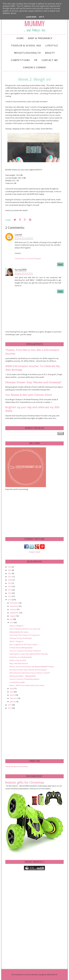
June (12, 622)
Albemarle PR (52, 975)
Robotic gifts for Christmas (25, 782)
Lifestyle (52, 46)
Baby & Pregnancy (40, 38)
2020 (10, 580)
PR (36, 60)
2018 (10, 586)
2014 (10, 600)
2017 (10, 590)
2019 (10, 583)
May (12, 688)
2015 (10, 596)
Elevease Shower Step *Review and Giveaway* (33, 382)
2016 (10, 593)
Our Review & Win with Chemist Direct (29, 395)
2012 (10, 708)
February (14, 698)
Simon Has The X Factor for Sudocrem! (25, 635)
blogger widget (34, 552)
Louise (18, 234)
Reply (60, 264)
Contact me (50, 60)
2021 (10, 577)
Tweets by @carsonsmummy (17, 766)
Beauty (50, 53)
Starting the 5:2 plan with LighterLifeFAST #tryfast (29, 654)
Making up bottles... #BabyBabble (23, 676)
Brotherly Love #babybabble (21, 657)
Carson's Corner (34, 67)
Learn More (31, 17)
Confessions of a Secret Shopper (28, 259)
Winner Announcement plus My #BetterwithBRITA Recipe (32, 667)
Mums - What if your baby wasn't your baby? (27, 685)
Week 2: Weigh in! (16, 626)
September (15, 613)
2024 (10, 567)
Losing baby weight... (18, 682)
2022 (10, 573)
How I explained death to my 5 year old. (25, 629)
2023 (10, 570)
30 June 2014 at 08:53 (24, 238)
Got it (42, 17)
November (14, 606)
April (12, 692)
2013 (10, 705)
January (13, 702)
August (13, 616)
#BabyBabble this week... (19, 632)
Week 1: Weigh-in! (16, 641)
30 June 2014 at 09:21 (24, 273)
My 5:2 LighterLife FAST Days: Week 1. (24, 645)
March (13, 695)
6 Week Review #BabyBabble (21, 648)
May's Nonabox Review (19, 663)
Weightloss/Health (28, 53)
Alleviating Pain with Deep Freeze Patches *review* (30, 673)
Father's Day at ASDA (18, 660)
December (14, 603)
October (13, 609)
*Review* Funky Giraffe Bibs (21, 638)
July (11, 619)
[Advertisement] (25, 513)
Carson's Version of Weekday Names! (24, 679)
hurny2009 (21, 270)
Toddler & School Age (26, 46)
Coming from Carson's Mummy (26, 975)
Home (20, 38)
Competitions (20, 60)
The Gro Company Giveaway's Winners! (25, 651)
